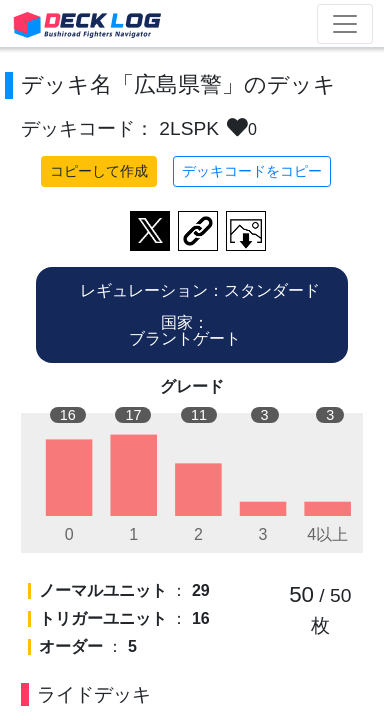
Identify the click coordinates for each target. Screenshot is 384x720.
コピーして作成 (99, 171)
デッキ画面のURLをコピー (198, 231)
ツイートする (150, 231)
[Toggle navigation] (345, 24)
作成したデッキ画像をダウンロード (246, 231)
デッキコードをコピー (252, 171)
